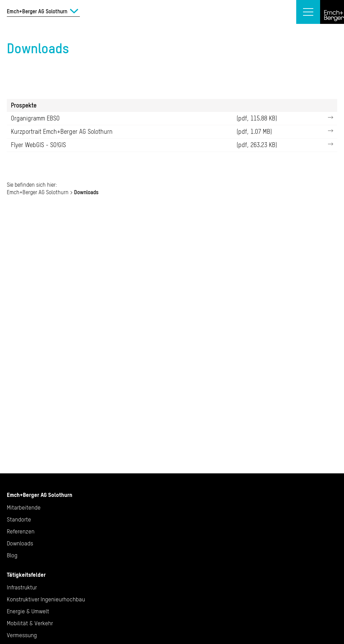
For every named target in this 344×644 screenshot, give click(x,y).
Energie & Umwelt (28, 611)
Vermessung (22, 635)
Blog (12, 555)
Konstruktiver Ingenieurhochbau (46, 599)
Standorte (19, 519)
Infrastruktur (22, 587)
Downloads (20, 543)
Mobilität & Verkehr (30, 623)
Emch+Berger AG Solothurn (38, 192)
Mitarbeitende (24, 507)
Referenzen (21, 531)
